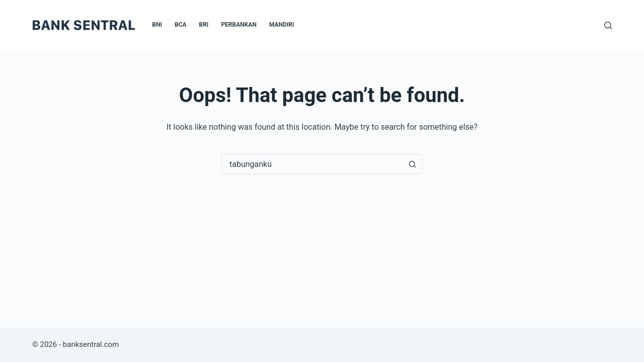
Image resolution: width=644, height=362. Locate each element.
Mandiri (282, 25)
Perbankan (239, 25)
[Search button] (413, 164)
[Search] (608, 25)
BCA (181, 25)
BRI (204, 25)
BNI (157, 25)
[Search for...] (312, 164)
